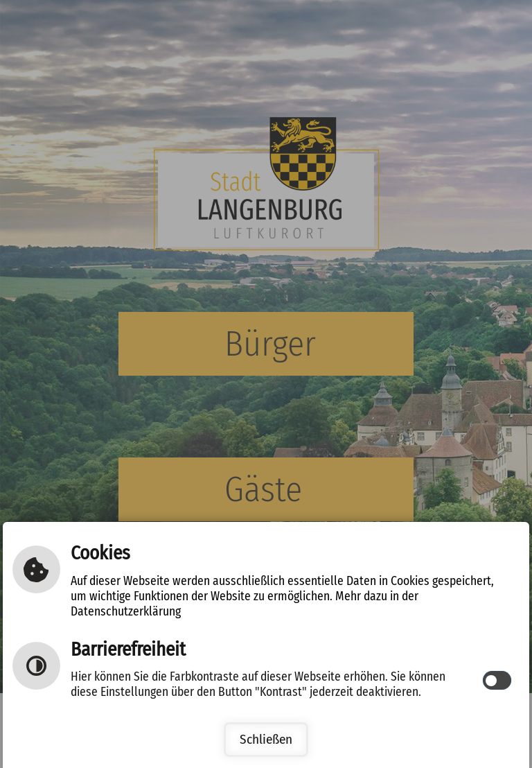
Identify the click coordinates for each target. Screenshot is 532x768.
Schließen (266, 739)
